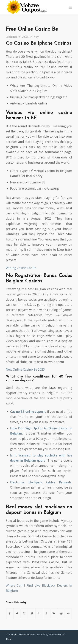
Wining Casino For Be (21, 268)
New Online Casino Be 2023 (25, 369)
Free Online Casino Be (32, 29)
